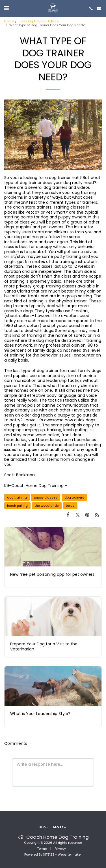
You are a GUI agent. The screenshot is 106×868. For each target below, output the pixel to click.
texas (70, 506)
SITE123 (49, 854)
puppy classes (46, 497)
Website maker (70, 854)
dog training (17, 497)
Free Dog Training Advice (39, 21)
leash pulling (17, 506)
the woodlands (47, 506)
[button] (6, 8)
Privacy (60, 849)
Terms (42, 849)
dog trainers (74, 497)
